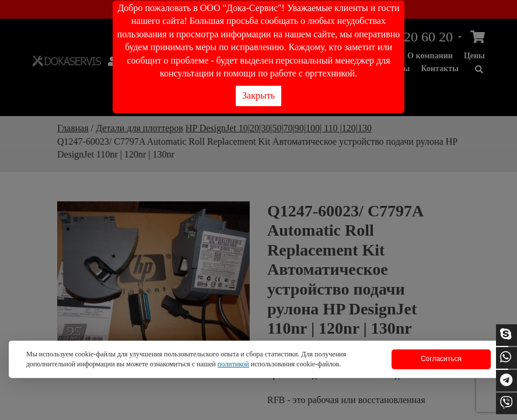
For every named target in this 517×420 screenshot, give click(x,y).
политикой (233, 364)
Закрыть (258, 95)
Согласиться (441, 359)
